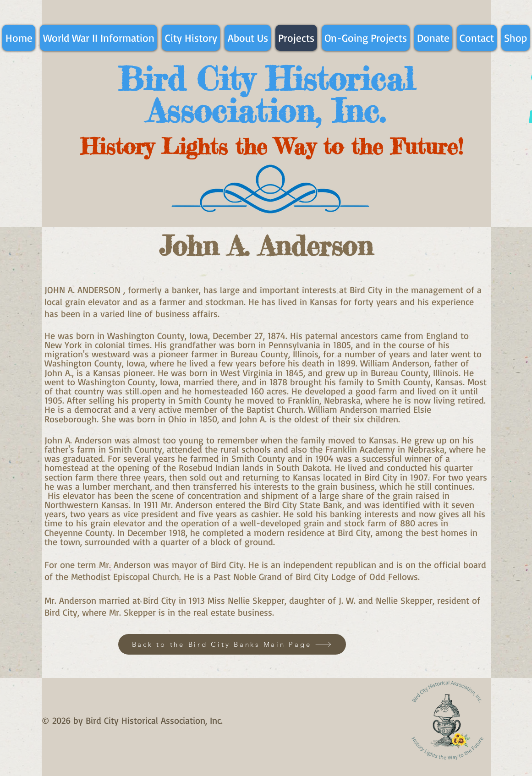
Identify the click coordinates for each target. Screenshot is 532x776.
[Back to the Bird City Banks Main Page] (232, 644)
